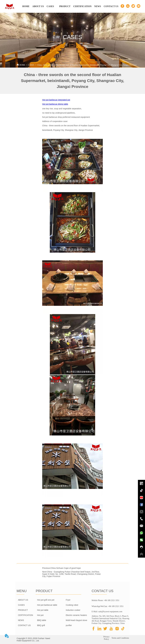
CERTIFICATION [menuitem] (82, 6)
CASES (31, 65)
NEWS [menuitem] (98, 6)
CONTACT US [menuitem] (111, 6)
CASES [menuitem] (50, 6)
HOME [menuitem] (26, 6)
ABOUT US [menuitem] (38, 6)
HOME (22, 65)
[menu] (69, 6)
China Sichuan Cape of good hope (66, 568)
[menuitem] (65, 6)
